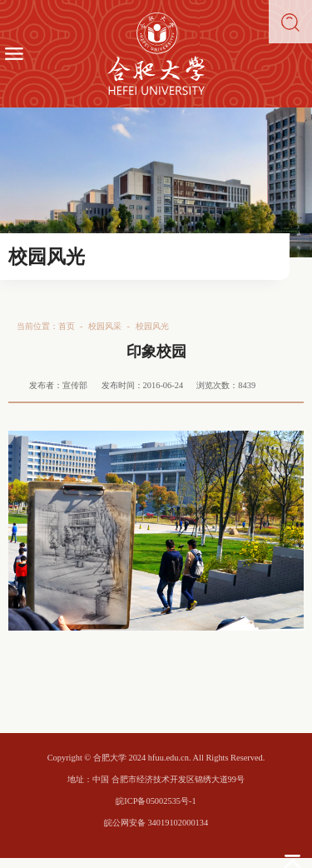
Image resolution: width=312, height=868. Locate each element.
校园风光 (152, 326)
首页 (67, 326)
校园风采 (105, 326)
